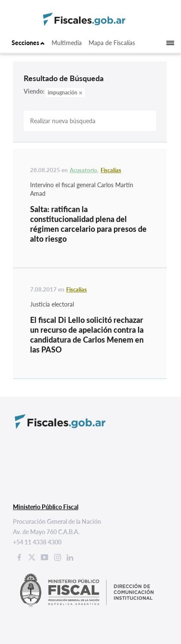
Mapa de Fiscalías (112, 43)
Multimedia (67, 43)
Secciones (28, 43)
